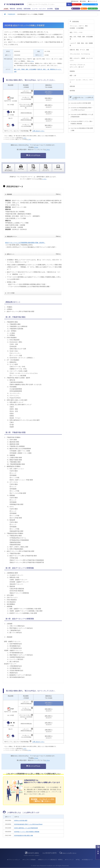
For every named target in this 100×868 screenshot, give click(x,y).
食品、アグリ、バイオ (76, 31)
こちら (32, 61)
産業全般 (72, 85)
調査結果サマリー (34, 236)
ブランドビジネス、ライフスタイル (80, 53)
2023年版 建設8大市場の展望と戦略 (23, 835)
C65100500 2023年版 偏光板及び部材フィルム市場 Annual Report (81, 108)
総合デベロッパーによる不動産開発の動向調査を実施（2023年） (25, 243)
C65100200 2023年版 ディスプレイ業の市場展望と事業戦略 (81, 121)
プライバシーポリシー (14, 860)
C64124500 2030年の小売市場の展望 (81, 102)
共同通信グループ (87, 860)
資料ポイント (34, 254)
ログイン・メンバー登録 (90, 5)
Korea (83, 2)
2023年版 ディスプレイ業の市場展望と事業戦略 (27, 832)
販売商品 (19, 9)
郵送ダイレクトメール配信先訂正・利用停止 (50, 860)
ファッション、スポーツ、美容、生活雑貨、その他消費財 (79, 26)
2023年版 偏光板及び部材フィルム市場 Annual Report (28, 824)
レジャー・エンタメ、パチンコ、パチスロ (81, 80)
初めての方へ (76, 5)
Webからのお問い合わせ (68, 853)
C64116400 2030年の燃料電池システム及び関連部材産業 (82, 115)
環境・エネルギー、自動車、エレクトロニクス (81, 58)
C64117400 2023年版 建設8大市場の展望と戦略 (82, 128)
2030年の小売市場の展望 (21, 820)
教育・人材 (73, 74)
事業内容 (12, 9)
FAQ (78, 860)
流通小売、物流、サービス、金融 (79, 49)
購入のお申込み (33, 155)
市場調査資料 (11, 14)
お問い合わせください (38, 131)
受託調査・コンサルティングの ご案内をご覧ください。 (42, 800)
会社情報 (50, 9)
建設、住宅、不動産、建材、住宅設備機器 (25, 69)
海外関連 (72, 89)
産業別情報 (27, 9)
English (75, 2)
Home (6, 9)
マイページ (76, 9)
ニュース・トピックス (39, 9)
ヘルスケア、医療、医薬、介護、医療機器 (81, 43)
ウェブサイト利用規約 (29, 860)
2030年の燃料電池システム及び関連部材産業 (26, 828)
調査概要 (34, 194)
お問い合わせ (93, 9)
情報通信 (72, 70)
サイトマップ (93, 2)
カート (84, 9)
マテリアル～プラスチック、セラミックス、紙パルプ (78, 65)
